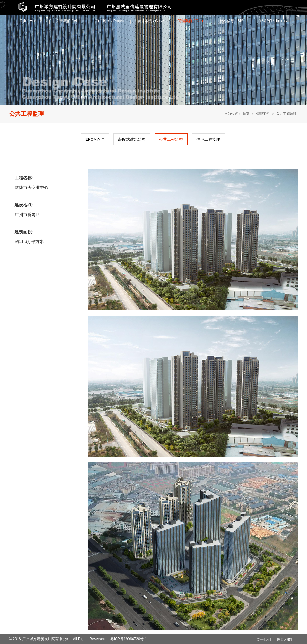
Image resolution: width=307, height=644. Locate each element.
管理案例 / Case (191, 21)
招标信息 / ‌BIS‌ (231, 21)
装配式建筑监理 (132, 139)
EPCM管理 (95, 139)
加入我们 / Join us (272, 21)
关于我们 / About (70, 21)
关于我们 (264, 640)
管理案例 (263, 114)
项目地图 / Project (110, 21)
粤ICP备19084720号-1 (129, 639)
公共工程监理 (287, 114)
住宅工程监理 (208, 139)
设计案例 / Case (150, 21)
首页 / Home (29, 21)
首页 (246, 114)
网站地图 (284, 640)
